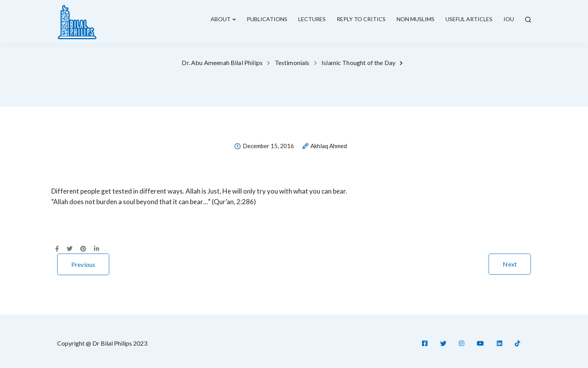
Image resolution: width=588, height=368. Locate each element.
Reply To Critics (361, 19)
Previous (83, 264)
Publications (267, 19)
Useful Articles (469, 19)
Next (510, 264)
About (221, 19)
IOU (509, 19)
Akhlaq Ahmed (329, 146)
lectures (312, 19)
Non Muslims (416, 19)
